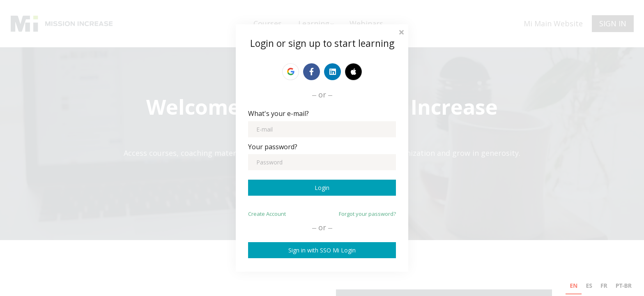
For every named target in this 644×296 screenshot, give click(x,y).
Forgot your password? (367, 214)
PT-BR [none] (624, 286)
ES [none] (589, 286)
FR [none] (604, 286)
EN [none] (574, 286)
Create (267, 214)
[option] (589, 287)
